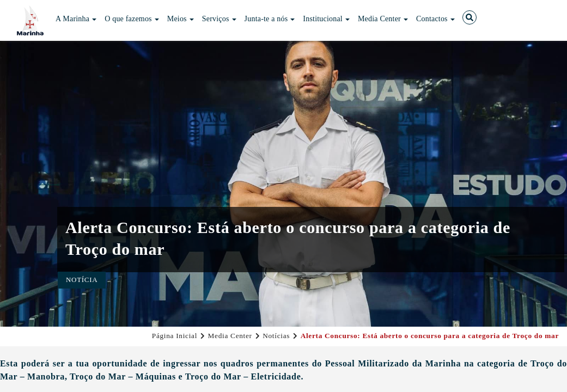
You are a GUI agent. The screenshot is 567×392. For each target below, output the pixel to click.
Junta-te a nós (270, 19)
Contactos (435, 19)
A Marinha (76, 19)
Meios (181, 19)
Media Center (383, 19)
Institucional (326, 19)
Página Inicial (175, 336)
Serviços (219, 19)
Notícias (276, 336)
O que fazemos (132, 19)
